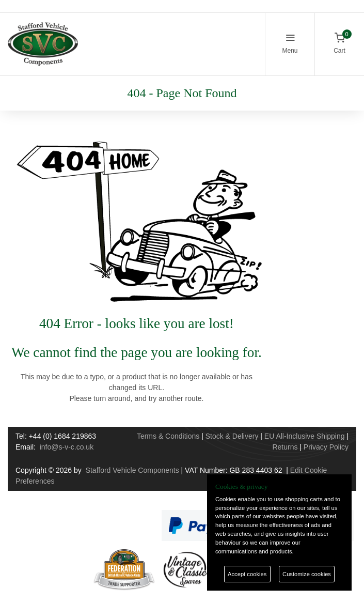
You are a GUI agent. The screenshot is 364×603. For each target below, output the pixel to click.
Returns (285, 447)
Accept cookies (247, 574)
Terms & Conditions (168, 436)
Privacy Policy (326, 447)
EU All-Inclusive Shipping (305, 436)
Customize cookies (307, 574)
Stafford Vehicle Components (132, 470)
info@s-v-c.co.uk (67, 447)
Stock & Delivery (232, 436)
